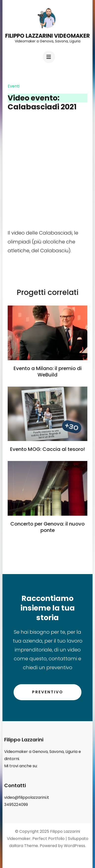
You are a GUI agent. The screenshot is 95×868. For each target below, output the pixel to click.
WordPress (75, 846)
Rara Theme (26, 846)
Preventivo (48, 692)
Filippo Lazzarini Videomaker (47, 36)
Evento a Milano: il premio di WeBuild (48, 372)
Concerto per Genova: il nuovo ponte (47, 527)
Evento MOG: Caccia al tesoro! (47, 449)
